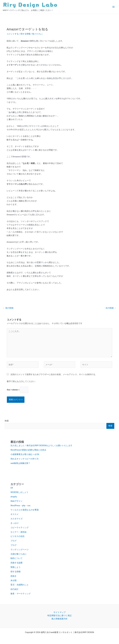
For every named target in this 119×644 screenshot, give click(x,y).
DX (12, 488)
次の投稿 (111, 308)
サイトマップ (59, 612)
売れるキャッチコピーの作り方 (25, 459)
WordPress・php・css (20, 506)
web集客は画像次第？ (20, 463)
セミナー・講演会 (19, 532)
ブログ (13, 541)
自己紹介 (15, 589)
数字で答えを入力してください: (21, 381)
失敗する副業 (17, 563)
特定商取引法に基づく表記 (59, 616)
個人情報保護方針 (59, 619)
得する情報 (25, 34)
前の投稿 (8, 308)
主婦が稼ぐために (19, 554)
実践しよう (16, 567)
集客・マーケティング (21, 594)
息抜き (13, 576)
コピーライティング (20, 528)
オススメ (15, 514)
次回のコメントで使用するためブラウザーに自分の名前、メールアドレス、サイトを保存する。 (54, 374)
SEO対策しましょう (19, 492)
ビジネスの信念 (18, 536)
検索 (7, 421)
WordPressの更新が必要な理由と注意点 (28, 450)
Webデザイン (16, 501)
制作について (17, 558)
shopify (14, 497)
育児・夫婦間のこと (20, 585)
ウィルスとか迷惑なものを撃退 (25, 510)
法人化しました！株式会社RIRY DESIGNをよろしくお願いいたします (41, 445)
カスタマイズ (17, 519)
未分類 (13, 580)
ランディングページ (20, 550)
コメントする (13, 34)
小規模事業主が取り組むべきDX (25, 454)
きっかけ (15, 523)
